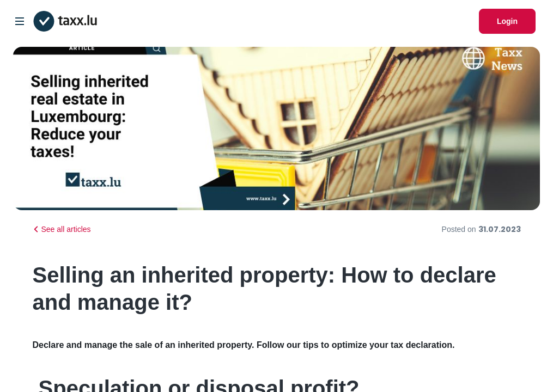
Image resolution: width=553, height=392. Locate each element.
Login (507, 21)
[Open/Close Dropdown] (20, 21)
